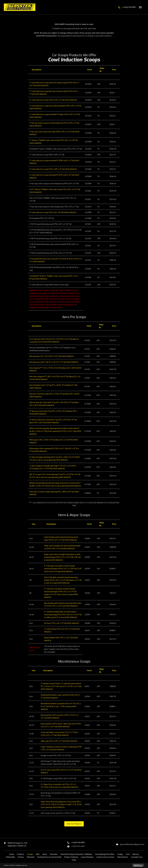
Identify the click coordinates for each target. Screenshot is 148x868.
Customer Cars (137, 857)
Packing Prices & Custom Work (49, 857)
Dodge (120, 854)
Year (34, 524)
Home (12, 854)
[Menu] (140, 7)
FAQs (74, 860)
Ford (128, 854)
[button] (74, 824)
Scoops (30, 854)
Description (37, 70)
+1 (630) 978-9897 (129, 7)
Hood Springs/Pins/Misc (105, 854)
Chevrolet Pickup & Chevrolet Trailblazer (76, 854)
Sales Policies (123, 857)
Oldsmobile (10, 857)
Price (114, 70)
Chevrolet (54, 854)
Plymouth (31, 857)
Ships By (102, 70)
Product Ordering (71, 857)
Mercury (136, 854)
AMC (38, 854)
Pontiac (21, 857)
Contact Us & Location (105, 857)
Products (20, 854)
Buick (45, 854)
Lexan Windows (87, 857)
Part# (90, 70)
